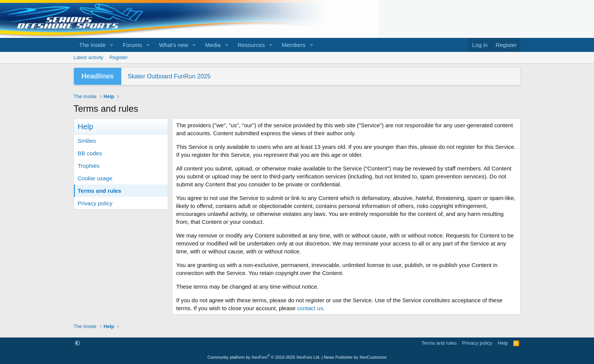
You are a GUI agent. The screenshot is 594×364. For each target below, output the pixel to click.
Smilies (87, 141)
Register (119, 57)
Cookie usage (95, 178)
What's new (174, 45)
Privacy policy (95, 203)
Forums (132, 45)
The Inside (92, 45)
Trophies (89, 166)
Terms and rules (99, 191)
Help (503, 343)
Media (213, 45)
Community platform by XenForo (264, 357)
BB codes (90, 153)
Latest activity (88, 57)
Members (294, 45)
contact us (310, 308)
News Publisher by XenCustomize (355, 357)
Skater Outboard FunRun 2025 (169, 76)
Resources (251, 45)
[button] (112, 45)
